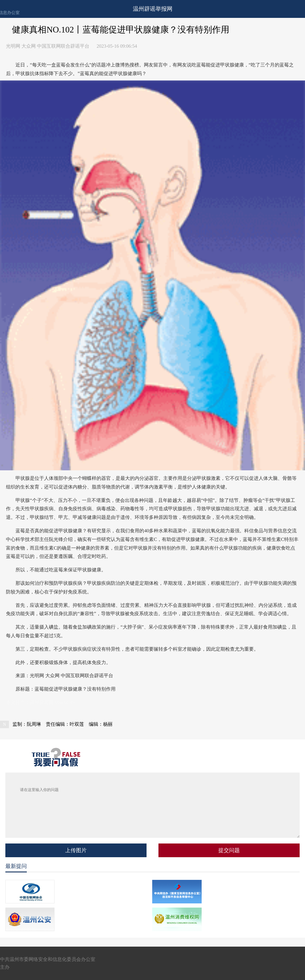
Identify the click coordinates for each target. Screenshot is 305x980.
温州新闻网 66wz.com (52, 702)
